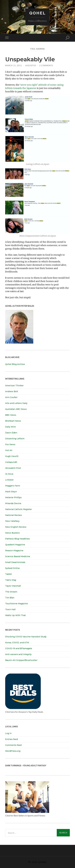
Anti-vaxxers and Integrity (18, 654)
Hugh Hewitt (12, 456)
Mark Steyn (11, 492)
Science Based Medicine (18, 556)
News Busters (12, 533)
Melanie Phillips (13, 497)
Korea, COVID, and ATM (17, 643)
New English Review (16, 527)
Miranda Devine (13, 503)
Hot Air (9, 450)
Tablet (8, 574)
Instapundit (11, 462)
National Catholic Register (19, 509)
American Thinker (14, 386)
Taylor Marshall (13, 586)
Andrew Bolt (12, 391)
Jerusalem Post (13, 468)
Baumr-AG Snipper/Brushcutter (21, 660)
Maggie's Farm (13, 486)
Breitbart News (13, 421)
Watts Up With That (15, 615)
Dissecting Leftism (15, 439)
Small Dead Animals (15, 562)
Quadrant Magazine (15, 545)
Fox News (10, 444)
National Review (14, 515)
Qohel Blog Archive (15, 364)
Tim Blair (10, 598)
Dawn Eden (11, 433)
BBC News (11, 415)
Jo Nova (9, 474)
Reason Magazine (14, 551)
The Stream (11, 592)
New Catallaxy (12, 521)
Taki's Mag (11, 580)
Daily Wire (10, 427)
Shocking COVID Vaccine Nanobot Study (26, 637)
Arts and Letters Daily (16, 403)
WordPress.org (13, 751)
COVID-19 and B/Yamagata (19, 648)
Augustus (31, 66)
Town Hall (10, 609)
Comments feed (13, 745)
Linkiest (9, 480)
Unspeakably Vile (30, 59)
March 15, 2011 (14, 66)
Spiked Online (12, 568)
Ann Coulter (11, 397)
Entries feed (11, 739)
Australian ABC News (16, 409)
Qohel (37, 13)
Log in (8, 733)
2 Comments (46, 66)
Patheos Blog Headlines (17, 539)
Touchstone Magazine (17, 604)
